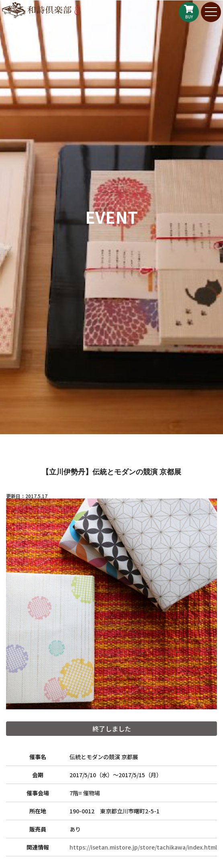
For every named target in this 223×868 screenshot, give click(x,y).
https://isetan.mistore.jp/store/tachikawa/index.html (143, 847)
